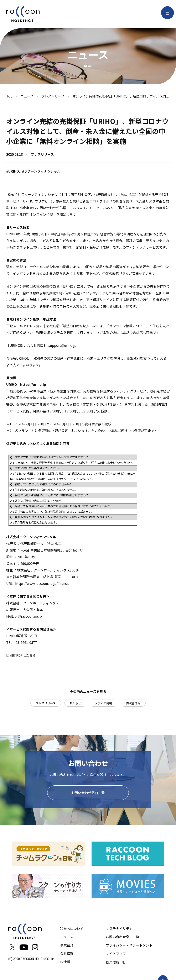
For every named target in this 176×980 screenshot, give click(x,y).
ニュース (27, 96)
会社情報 (67, 954)
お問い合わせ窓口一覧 (88, 794)
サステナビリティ (119, 929)
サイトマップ (116, 954)
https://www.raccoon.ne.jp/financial (43, 583)
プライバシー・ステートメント (129, 946)
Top (9, 96)
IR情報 (65, 963)
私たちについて (72, 929)
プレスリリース (53, 96)
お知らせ (75, 703)
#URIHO (13, 171)
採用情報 (113, 963)
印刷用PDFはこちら (21, 655)
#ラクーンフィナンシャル (41, 171)
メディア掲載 (103, 703)
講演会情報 (133, 703)
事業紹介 (67, 946)
